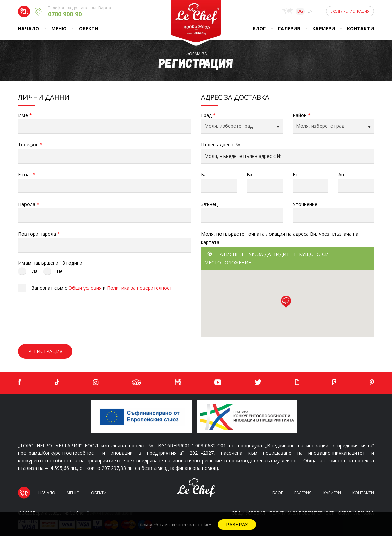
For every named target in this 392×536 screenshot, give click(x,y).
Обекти (89, 28)
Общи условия (85, 288)
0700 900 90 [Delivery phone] (65, 14)
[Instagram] (96, 383)
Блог (259, 28)
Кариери (324, 28)
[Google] (178, 383)
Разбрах (237, 524)
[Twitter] (258, 383)
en (310, 11)
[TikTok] (57, 383)
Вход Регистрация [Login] (350, 11)
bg (300, 11)
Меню (59, 28)
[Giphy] (297, 383)
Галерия (289, 28)
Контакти (360, 28)
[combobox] (242, 126)
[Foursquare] (334, 383)
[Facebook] (19, 383)
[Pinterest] (372, 383)
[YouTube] (218, 383)
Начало (29, 28)
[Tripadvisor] (136, 383)
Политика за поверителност (140, 288)
